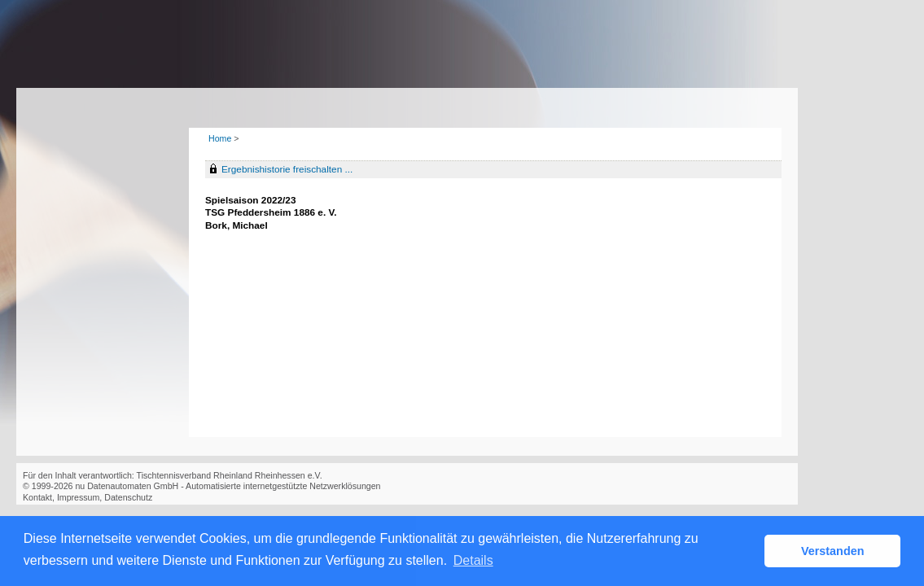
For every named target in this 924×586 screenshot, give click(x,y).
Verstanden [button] (833, 551)
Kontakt (37, 497)
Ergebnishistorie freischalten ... (287, 169)
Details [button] (473, 560)
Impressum (78, 497)
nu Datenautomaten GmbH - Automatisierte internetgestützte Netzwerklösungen (228, 486)
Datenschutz (128, 497)
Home (220, 138)
